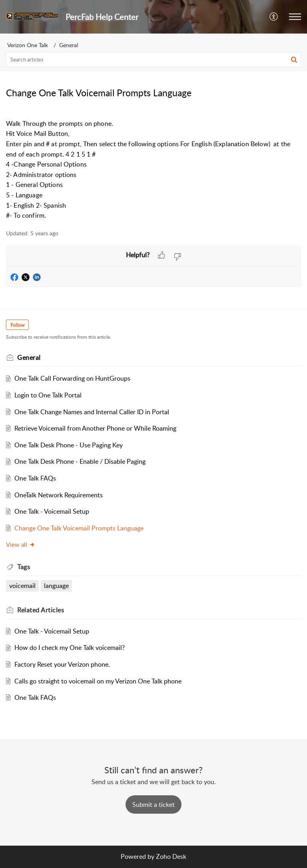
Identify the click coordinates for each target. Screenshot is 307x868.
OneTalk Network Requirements (59, 495)
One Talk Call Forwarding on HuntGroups (72, 378)
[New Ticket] (153, 804)
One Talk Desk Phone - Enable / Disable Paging (80, 461)
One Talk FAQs (35, 478)
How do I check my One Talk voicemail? (70, 648)
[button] (274, 17)
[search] (153, 60)
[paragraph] (153, 165)
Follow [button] (17, 325)
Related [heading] (41, 610)
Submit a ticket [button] (153, 804)
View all (21, 544)
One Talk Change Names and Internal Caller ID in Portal (92, 412)
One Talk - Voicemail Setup (52, 511)
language (56, 586)
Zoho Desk (171, 856)
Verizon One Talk (28, 45)
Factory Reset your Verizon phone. (62, 664)
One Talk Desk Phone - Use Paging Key (69, 445)
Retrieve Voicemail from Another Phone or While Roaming (95, 428)
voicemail (22, 586)
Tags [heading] (24, 567)
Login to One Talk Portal (48, 395)
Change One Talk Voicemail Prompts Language (79, 528)
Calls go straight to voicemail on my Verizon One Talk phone (98, 681)
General (69, 45)
